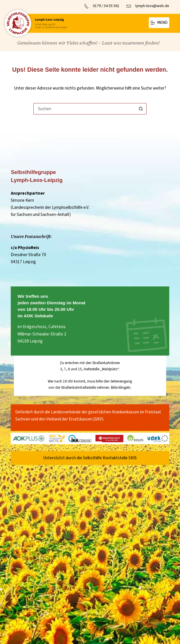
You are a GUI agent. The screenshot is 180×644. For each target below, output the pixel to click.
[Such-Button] (141, 109)
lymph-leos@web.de (152, 6)
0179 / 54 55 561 (106, 6)
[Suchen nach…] (84, 109)
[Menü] (159, 23)
